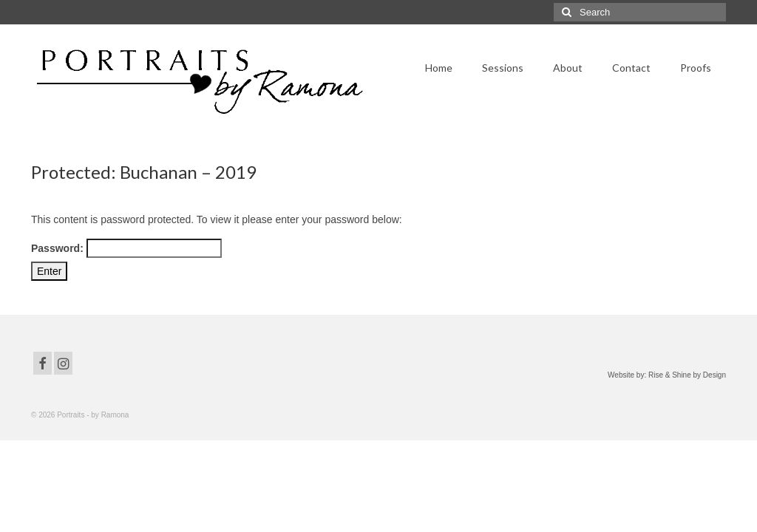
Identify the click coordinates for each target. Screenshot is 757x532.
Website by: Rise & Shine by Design (667, 375)
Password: (126, 248)
